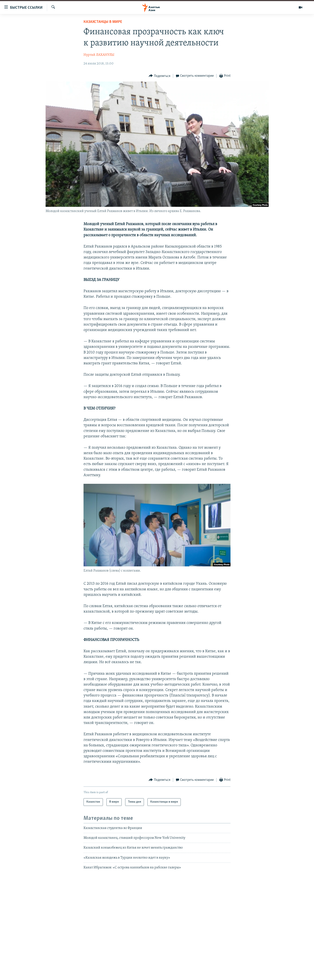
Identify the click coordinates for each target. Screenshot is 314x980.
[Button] (160, 76)
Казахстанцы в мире (103, 22)
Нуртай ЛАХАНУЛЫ (99, 55)
